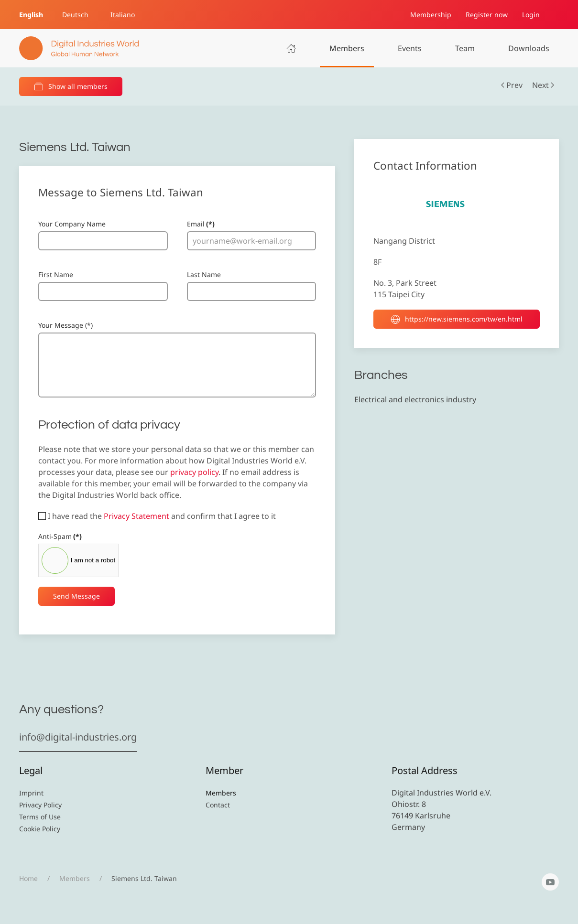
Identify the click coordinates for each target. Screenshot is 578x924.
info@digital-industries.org (78, 737)
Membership (431, 15)
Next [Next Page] (543, 85)
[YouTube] (550, 882)
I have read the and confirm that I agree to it (157, 516)
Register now (487, 15)
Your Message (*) (65, 325)
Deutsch (75, 15)
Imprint (31, 793)
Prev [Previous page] (512, 85)
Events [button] (410, 48)
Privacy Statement (136, 516)
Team (465, 48)
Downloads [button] (529, 48)
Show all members (71, 86)
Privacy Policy (40, 805)
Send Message (76, 596)
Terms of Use (40, 817)
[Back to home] (79, 48)
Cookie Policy (40, 829)
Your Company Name (72, 224)
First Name (56, 274)
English (31, 15)
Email (201, 224)
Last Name (204, 274)
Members (347, 48)
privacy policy (194, 472)
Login (531, 15)
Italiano (123, 15)
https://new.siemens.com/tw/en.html (457, 319)
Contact (218, 805)
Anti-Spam (60, 536)
